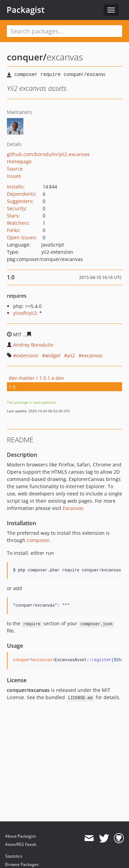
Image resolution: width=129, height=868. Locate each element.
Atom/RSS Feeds (21, 844)
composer (38, 540)
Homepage (19, 161)
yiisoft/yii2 (25, 313)
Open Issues (21, 237)
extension (27, 355)
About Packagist (20, 836)
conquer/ (27, 57)
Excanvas (73, 508)
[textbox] (64, 31)
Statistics (14, 856)
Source (15, 169)
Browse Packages (22, 864)
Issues (14, 176)
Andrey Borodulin (33, 345)
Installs (15, 187)
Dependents (21, 194)
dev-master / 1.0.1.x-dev (36, 378)
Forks (13, 230)
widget (53, 355)
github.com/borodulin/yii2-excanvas (48, 154)
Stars (13, 216)
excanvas (92, 355)
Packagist (26, 10)
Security (16, 208)
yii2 (71, 355)
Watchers (18, 223)
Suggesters (20, 201)
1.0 (12, 387)
